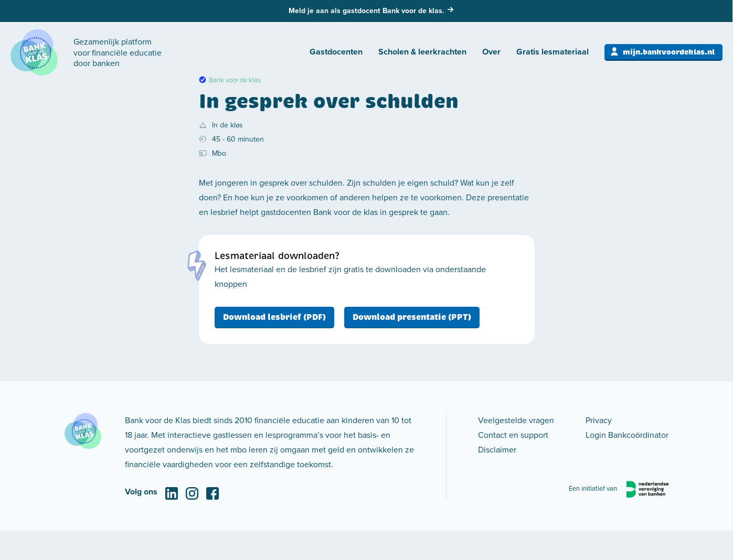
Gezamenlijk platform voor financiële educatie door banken (118, 52)
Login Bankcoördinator (627, 435)
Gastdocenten (336, 52)
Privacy (599, 420)
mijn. (669, 52)
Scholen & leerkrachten (422, 52)
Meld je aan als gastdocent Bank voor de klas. (366, 10)
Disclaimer (497, 449)
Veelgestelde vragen (516, 420)
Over (491, 52)
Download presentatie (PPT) (412, 317)
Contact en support (513, 435)
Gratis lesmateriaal (553, 52)
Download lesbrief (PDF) (274, 317)
